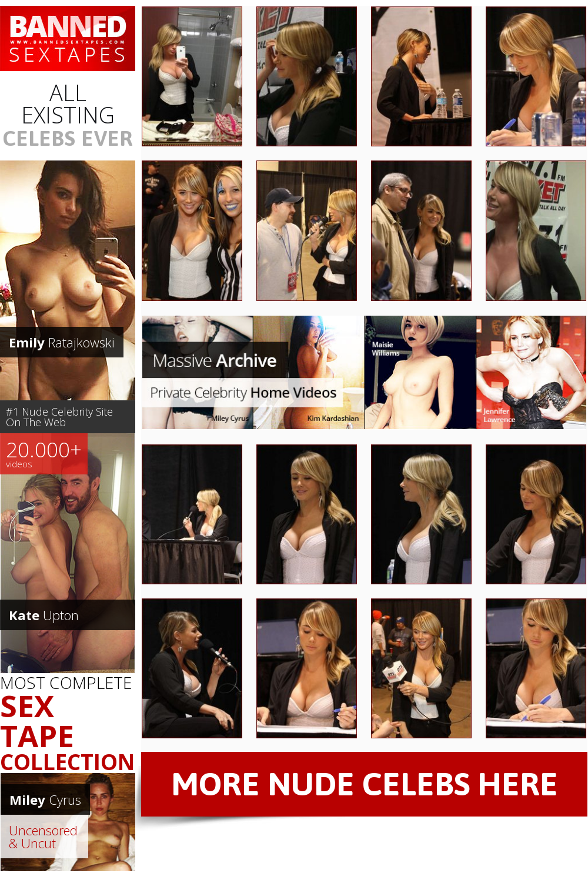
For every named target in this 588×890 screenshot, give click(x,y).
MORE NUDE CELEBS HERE (365, 784)
